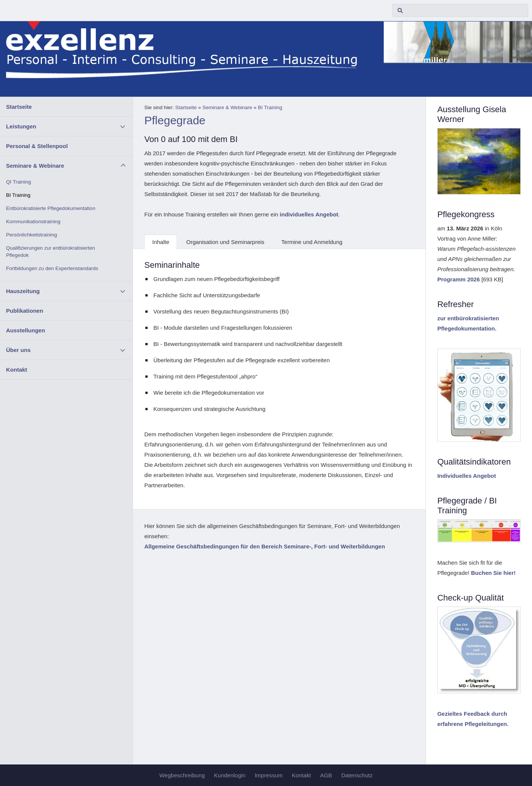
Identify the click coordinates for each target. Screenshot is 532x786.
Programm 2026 (459, 279)
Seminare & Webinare (35, 166)
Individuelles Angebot (466, 476)
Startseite (19, 107)
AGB (326, 775)
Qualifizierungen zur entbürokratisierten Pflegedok (51, 252)
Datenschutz (357, 775)
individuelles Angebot (309, 214)
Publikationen (25, 311)
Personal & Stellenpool (37, 146)
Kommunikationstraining (33, 222)
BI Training (18, 195)
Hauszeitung (23, 291)
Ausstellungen (25, 330)
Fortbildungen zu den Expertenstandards (52, 268)
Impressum (268, 775)
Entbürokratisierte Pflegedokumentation (51, 208)
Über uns (18, 350)
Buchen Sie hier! (493, 573)
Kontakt (17, 370)
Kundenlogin (230, 775)
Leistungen (21, 126)
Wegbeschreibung (182, 775)
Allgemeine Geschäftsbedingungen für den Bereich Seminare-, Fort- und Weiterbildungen (264, 546)
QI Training (19, 182)
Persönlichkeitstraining (32, 235)
